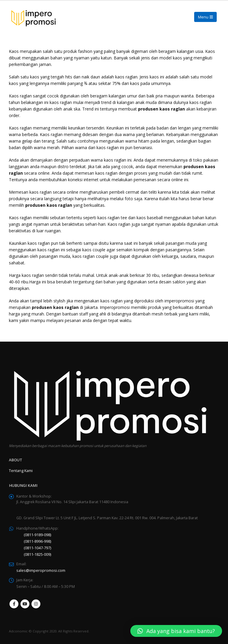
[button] (176, 631)
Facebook (14, 604)
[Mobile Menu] (205, 17)
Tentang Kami (21, 471)
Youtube (25, 604)
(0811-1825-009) (37, 554)
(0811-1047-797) (37, 548)
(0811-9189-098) (37, 535)
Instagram (36, 604)
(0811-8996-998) (37, 541)
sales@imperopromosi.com (41, 570)
